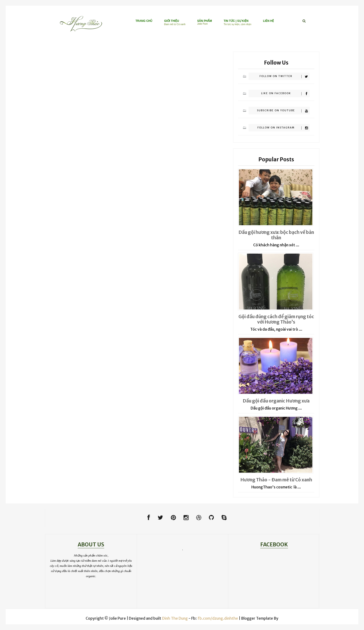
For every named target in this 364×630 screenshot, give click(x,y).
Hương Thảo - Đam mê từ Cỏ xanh (276, 480)
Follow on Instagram (284, 128)
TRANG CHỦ (144, 21)
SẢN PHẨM (205, 22)
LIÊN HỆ (268, 21)
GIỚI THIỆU (175, 23)
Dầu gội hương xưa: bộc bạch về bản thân (276, 235)
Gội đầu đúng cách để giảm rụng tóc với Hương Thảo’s (276, 319)
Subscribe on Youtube (283, 111)
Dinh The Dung (175, 618)
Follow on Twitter (285, 76)
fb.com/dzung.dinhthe (218, 618)
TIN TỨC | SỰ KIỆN (238, 23)
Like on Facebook (285, 94)
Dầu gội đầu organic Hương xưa (276, 401)
